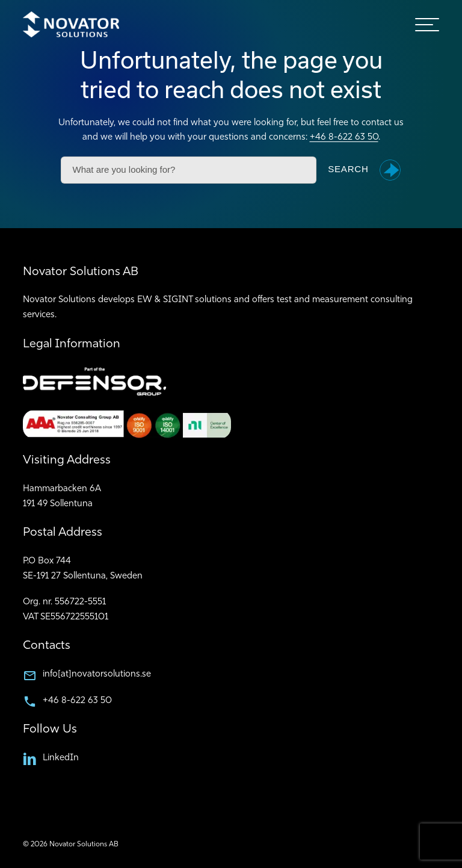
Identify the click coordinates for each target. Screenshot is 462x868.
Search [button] (348, 169)
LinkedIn (61, 758)
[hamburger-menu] (427, 25)
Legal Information (72, 344)
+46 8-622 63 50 (344, 138)
